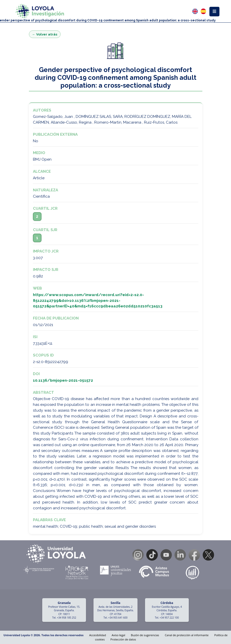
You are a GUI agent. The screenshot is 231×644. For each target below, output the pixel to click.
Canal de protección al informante (187, 635)
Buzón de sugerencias (145, 635)
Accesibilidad (98, 635)
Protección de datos (123, 639)
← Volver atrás (45, 34)
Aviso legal (118, 635)
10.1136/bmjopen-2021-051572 (63, 380)
